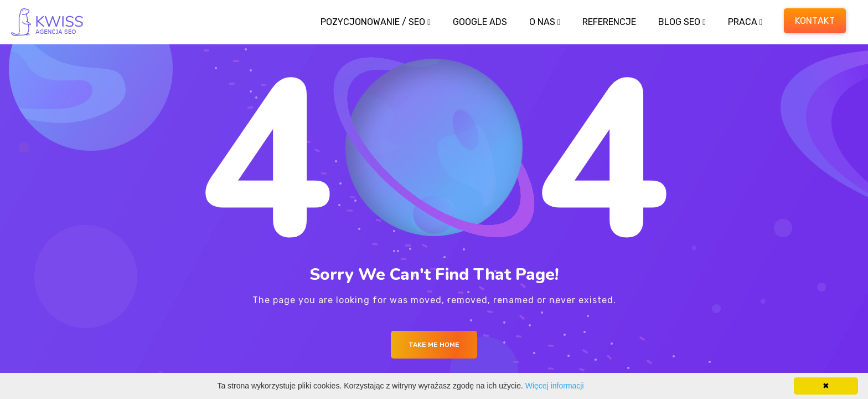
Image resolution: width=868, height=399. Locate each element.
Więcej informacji (555, 386)
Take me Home (434, 345)
